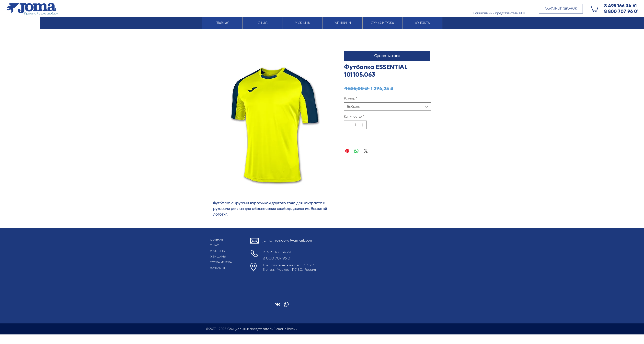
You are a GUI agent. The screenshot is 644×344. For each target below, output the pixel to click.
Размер (351, 98)
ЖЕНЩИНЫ (218, 257)
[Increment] (363, 125)
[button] (561, 9)
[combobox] (387, 107)
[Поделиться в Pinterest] (347, 151)
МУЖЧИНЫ (218, 251)
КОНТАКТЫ (217, 268)
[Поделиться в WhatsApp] (356, 151)
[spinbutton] (355, 125)
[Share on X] (366, 151)
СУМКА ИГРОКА (221, 262)
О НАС (215, 245)
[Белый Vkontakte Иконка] (278, 304)
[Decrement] (348, 125)
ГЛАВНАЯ (216, 240)
